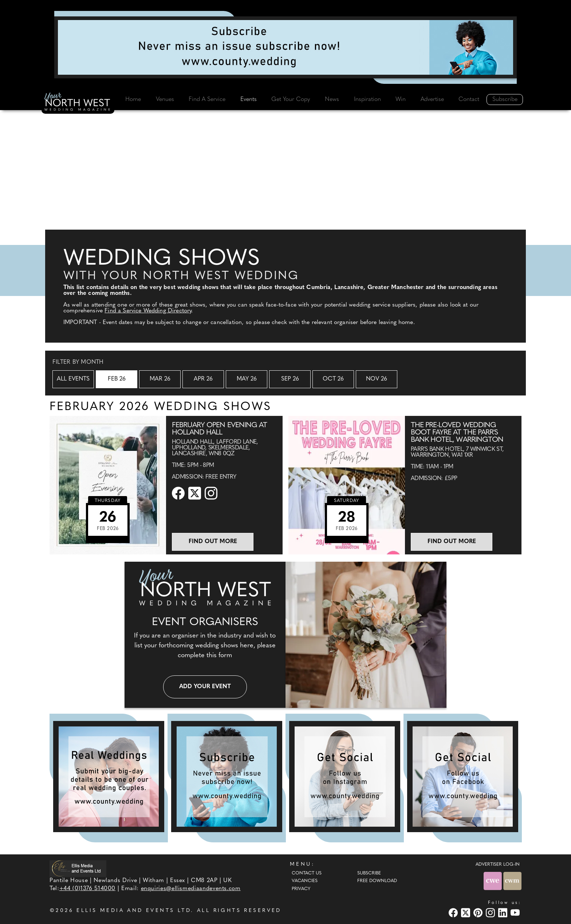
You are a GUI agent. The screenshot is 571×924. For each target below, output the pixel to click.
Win (401, 100)
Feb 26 (117, 379)
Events (249, 100)
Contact (469, 100)
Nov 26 (377, 379)
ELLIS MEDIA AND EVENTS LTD (134, 911)
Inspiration (367, 100)
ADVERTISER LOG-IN (498, 865)
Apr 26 (203, 379)
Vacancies (305, 881)
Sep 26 (290, 379)
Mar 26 (160, 379)
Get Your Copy (291, 100)
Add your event (205, 687)
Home (133, 100)
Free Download (377, 881)
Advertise (432, 100)
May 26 (247, 379)
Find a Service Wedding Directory (148, 311)
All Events (73, 379)
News (332, 100)
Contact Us (307, 873)
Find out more (213, 542)
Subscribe (505, 100)
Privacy (301, 889)
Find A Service (207, 100)
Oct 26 (333, 379)
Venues (165, 100)
